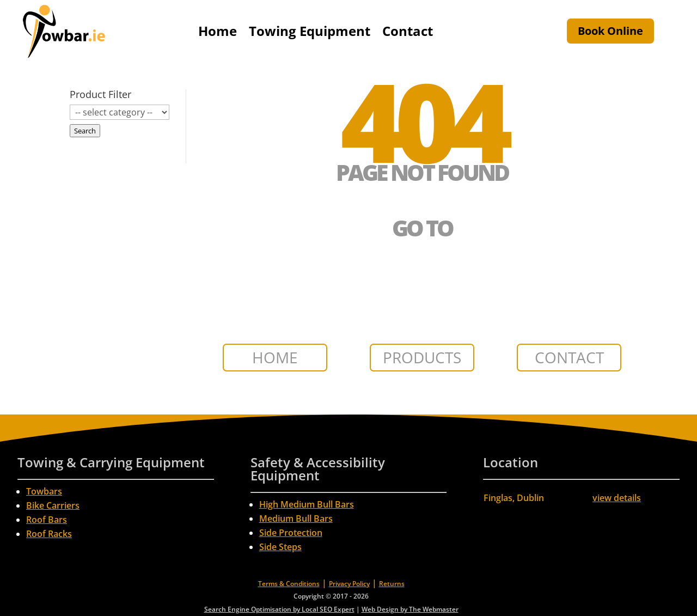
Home (218, 31)
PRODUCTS (422, 357)
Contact (408, 31)
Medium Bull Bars (296, 519)
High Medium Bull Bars (307, 504)
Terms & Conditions (289, 584)
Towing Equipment (310, 31)
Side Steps (280, 547)
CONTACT (569, 357)
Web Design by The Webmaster (410, 609)
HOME (275, 357)
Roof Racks (49, 534)
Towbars (44, 491)
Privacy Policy (349, 584)
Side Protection (291, 533)
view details (617, 498)
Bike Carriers (53, 505)
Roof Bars (47, 520)
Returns (392, 584)
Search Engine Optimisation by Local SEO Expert (279, 609)
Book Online (610, 31)
